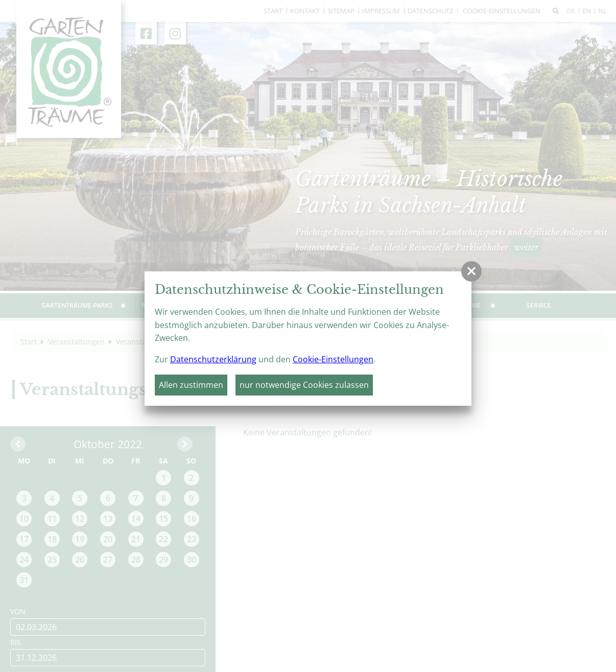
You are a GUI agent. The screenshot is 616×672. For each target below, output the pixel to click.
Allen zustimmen (191, 385)
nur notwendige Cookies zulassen (304, 385)
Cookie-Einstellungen (333, 359)
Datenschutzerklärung (213, 359)
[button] (471, 271)
